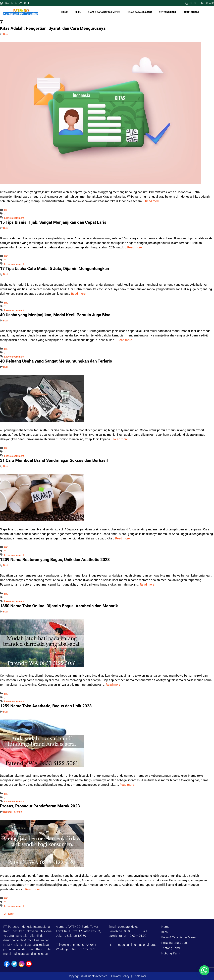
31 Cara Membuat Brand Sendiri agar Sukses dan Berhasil (54, 460)
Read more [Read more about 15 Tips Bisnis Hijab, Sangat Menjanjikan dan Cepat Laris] (135, 247)
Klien (78, 12)
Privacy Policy (120, 976)
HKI (6, 210)
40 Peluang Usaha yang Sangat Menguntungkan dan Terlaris (56, 361)
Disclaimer (139, 976)
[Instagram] (22, 964)
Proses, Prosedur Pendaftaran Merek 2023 (40, 806)
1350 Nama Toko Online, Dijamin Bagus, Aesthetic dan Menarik (59, 606)
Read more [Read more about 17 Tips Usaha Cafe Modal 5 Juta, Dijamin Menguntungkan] (78, 294)
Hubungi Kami (191, 12)
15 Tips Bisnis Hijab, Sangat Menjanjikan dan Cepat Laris (53, 222)
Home (65, 12)
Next (13, 914)
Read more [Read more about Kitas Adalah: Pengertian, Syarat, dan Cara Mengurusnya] (152, 201)
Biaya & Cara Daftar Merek (104, 12)
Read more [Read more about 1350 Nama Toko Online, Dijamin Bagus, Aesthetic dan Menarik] (113, 685)
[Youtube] (29, 964)
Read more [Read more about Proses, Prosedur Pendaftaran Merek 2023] (33, 889)
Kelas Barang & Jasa (140, 12)
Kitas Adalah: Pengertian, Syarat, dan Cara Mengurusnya (53, 28)
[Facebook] (7, 964)
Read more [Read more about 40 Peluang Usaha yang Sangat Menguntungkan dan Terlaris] (121, 439)
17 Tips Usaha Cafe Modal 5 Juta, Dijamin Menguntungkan (55, 269)
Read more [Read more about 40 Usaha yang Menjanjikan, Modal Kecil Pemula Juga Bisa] (125, 340)
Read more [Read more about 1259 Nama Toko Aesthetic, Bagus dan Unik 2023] (127, 785)
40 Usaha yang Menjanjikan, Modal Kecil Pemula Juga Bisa (55, 315)
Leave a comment (14, 218)
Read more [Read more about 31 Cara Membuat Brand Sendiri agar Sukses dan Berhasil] (122, 538)
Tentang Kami (167, 12)
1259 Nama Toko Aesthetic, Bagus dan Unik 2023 (46, 706)
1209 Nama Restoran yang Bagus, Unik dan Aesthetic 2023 (55, 560)
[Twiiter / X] (14, 964)
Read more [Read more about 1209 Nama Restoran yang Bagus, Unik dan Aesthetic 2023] (147, 584)
